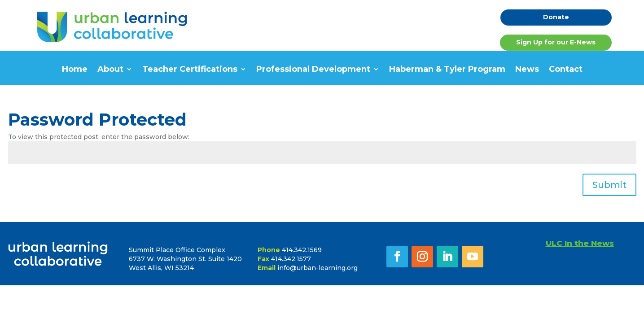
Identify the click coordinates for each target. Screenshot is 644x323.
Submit (609, 185)
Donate (556, 17)
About (110, 70)
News (527, 70)
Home (75, 70)
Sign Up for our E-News (556, 42)
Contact (566, 70)
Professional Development (313, 70)
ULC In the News (580, 243)
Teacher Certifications (190, 70)
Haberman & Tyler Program (447, 70)
